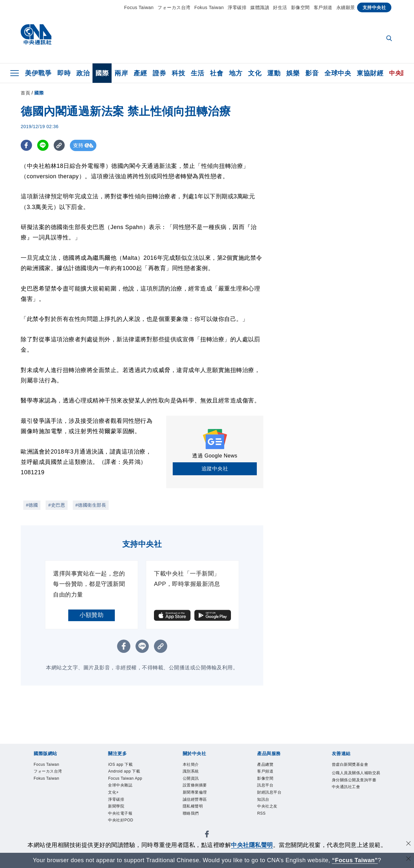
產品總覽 (265, 764)
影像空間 (300, 7)
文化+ (113, 792)
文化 (255, 73)
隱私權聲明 (193, 806)
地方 (236, 73)
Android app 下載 (124, 771)
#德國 (32, 505)
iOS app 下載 (120, 764)
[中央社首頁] (36, 36)
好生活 (280, 7)
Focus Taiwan (139, 7)
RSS (261, 813)
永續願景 (346, 7)
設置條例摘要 (195, 785)
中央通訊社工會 (346, 787)
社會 (217, 73)
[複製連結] (59, 145)
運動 (274, 73)
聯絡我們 (191, 813)
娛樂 (293, 73)
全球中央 (338, 73)
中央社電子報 (120, 813)
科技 (178, 73)
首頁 (25, 93)
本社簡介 (191, 764)
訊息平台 (265, 785)
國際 (102, 73)
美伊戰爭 (38, 73)
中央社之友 (267, 806)
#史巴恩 (57, 505)
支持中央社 (374, 7)
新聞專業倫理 (195, 792)
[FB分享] (26, 145)
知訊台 (263, 799)
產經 (140, 73)
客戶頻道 (323, 7)
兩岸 (121, 73)
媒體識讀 (260, 7)
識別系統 (191, 771)
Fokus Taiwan (209, 7)
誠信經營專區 (195, 799)
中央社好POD (121, 820)
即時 (64, 73)
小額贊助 (92, 615)
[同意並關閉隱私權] (409, 844)
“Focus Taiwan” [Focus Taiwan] (355, 860)
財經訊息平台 (269, 792)
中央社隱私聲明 (252, 845)
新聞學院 (116, 806)
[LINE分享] (43, 145)
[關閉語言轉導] (409, 859)
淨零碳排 (237, 7)
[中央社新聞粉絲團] (207, 835)
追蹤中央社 (215, 469)
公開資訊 (191, 778)
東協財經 (370, 73)
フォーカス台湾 (174, 7)
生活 (197, 73)
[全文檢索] (390, 39)
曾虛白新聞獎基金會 (350, 764)
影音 (312, 73)
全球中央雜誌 (120, 785)
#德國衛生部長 (91, 505)
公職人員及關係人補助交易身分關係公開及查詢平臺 (356, 776)
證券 (159, 73)
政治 (83, 73)
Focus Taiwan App (125, 778)
